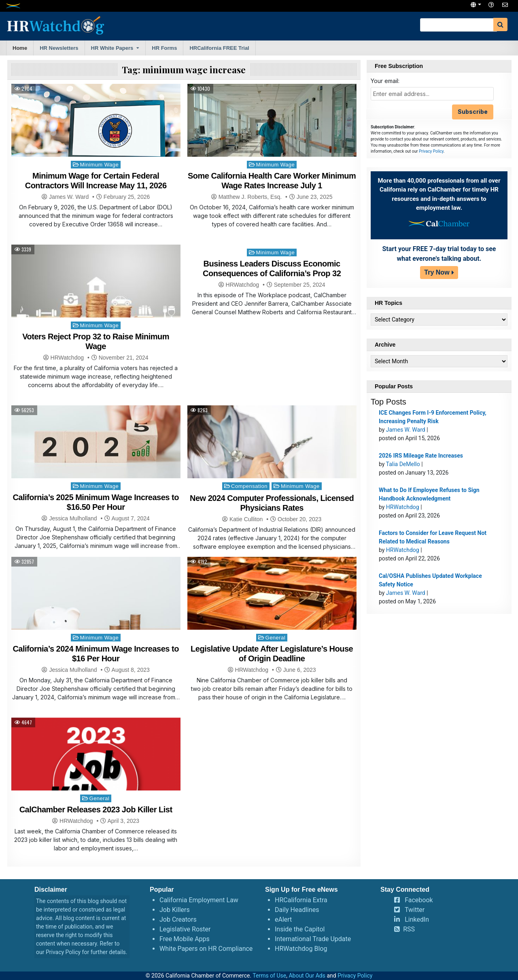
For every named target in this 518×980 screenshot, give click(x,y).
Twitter (415, 910)
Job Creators (178, 919)
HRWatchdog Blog (301, 949)
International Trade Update (313, 939)
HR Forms (164, 48)
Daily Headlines (297, 910)
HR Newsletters (59, 48)
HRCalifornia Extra (301, 900)
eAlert (283, 919)
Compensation (249, 486)
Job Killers (175, 910)
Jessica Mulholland (73, 518)
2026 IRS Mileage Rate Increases (421, 456)
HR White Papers (112, 48)
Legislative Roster (185, 929)
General (276, 638)
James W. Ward (69, 197)
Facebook (419, 900)
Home (20, 48)
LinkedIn (417, 919)
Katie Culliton (246, 519)
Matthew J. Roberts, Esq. (250, 197)
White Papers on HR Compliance (206, 949)
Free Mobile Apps (185, 939)
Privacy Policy (431, 151)
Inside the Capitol (300, 929)
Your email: (385, 81)
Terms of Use (269, 976)
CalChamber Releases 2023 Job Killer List (96, 810)
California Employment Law (199, 900)
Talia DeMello (403, 464)
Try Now (437, 272)
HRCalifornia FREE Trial (219, 48)
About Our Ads (307, 976)
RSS (409, 929)
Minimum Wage (99, 165)
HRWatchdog (67, 358)
